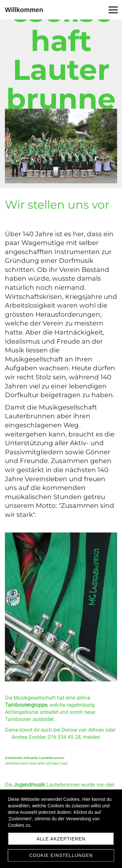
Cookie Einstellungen (61, 855)
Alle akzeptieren (61, 839)
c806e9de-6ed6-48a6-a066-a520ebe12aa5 (36, 763)
